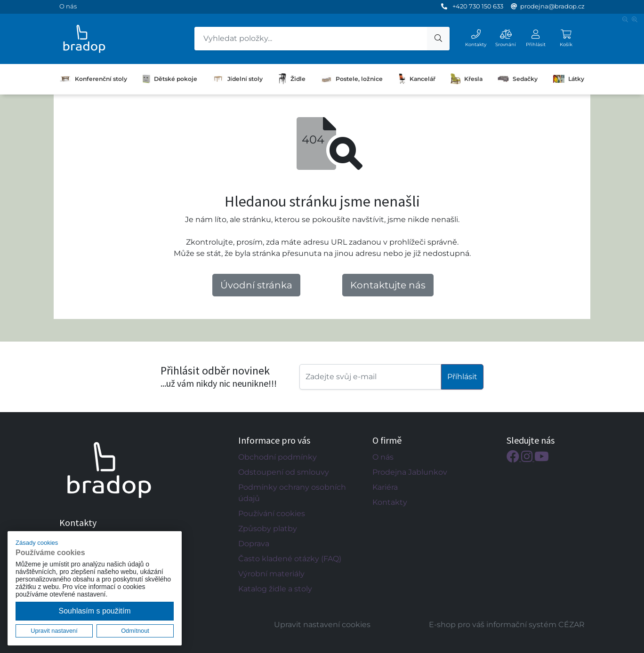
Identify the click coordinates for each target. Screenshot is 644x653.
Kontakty (390, 502)
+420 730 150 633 (478, 6)
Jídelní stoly (237, 79)
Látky (569, 79)
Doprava (254, 544)
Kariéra (385, 487)
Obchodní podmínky (278, 457)
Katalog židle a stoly (275, 589)
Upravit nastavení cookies (322, 625)
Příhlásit (462, 377)
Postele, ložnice (352, 79)
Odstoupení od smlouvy (284, 472)
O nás (68, 6)
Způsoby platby (268, 529)
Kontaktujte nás (388, 285)
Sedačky (518, 79)
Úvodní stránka (256, 285)
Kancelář (417, 79)
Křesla (467, 79)
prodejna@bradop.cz (552, 6)
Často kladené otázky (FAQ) (290, 559)
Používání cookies (272, 514)
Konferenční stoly (93, 79)
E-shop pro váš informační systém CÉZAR (507, 625)
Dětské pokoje (170, 79)
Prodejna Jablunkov (410, 472)
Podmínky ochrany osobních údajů (292, 493)
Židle (292, 79)
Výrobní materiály (271, 574)
